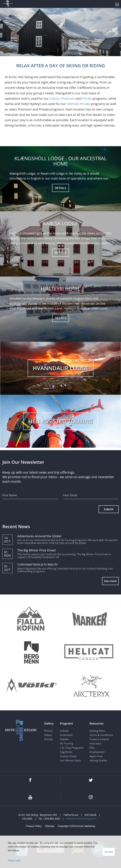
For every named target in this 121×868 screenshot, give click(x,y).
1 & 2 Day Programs (72, 748)
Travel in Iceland (99, 739)
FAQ (92, 748)
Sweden (65, 739)
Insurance (95, 744)
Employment (97, 752)
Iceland (64, 731)
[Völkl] (31, 686)
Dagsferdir (66, 752)
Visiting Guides (98, 760)
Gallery (49, 723)
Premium (68, 98)
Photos (48, 731)
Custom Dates (69, 756)
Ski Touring (66, 744)
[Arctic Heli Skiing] (8, 4)
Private (87, 98)
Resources (97, 723)
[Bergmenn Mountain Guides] (31, 652)
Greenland (66, 735)
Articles (49, 739)
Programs (66, 723)
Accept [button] (109, 852)
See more (110, 581)
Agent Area (96, 756)
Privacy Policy (34, 826)
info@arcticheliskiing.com (81, 819)
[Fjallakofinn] (30, 619)
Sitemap (50, 826)
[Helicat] (90, 652)
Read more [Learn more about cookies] (14, 861)
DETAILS (61, 253)
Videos (48, 735)
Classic (55, 98)
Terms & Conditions (101, 735)
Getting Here (97, 731)
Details (61, 188)
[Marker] (90, 619)
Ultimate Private (78, 104)
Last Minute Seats (70, 760)
